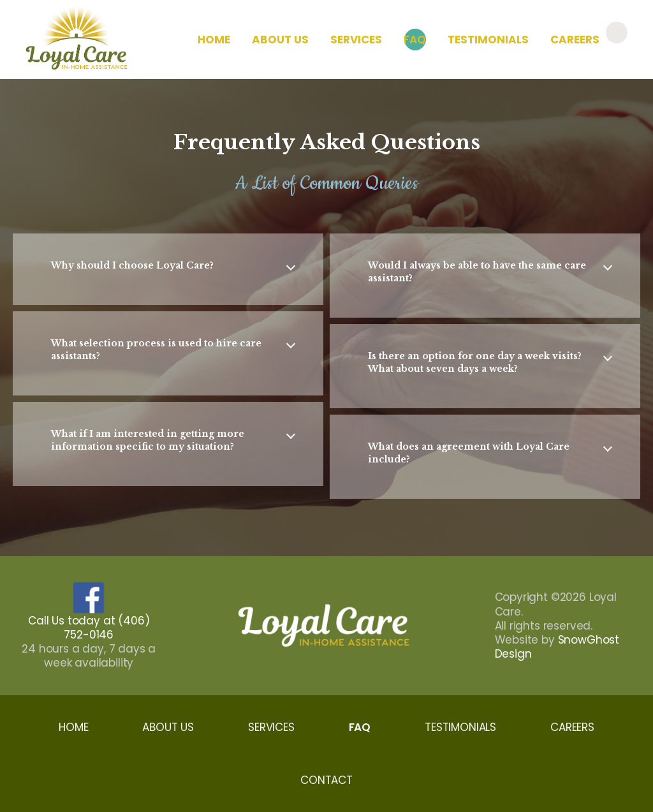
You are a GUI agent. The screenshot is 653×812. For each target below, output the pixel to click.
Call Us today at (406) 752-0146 (89, 628)
